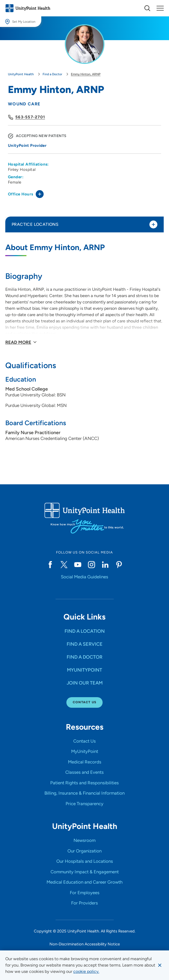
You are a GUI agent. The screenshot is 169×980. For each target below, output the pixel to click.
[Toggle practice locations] (153, 224)
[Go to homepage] (28, 8)
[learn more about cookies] (86, 972)
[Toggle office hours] (40, 194)
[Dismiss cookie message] (160, 965)
